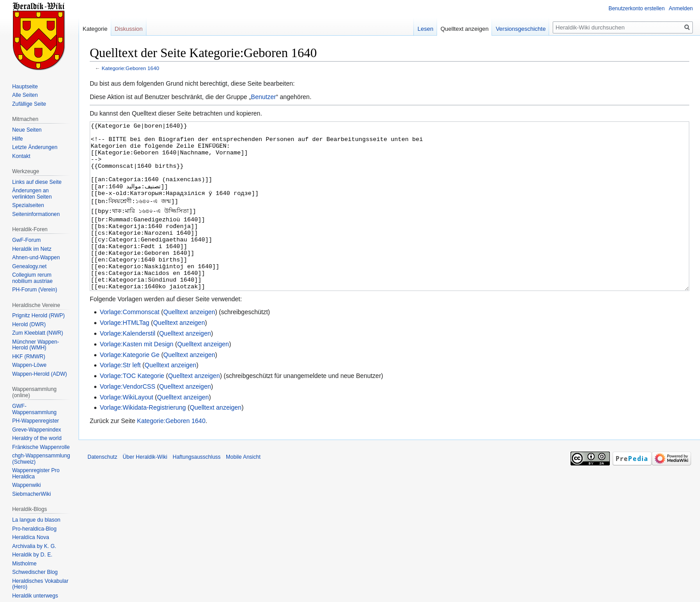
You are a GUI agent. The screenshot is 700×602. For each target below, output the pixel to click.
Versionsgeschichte (521, 29)
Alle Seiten (25, 95)
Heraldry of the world (37, 438)
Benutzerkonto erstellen (637, 8)
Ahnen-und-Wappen (36, 257)
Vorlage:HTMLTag (124, 356)
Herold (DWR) (29, 324)
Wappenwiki (26, 485)
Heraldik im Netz (32, 249)
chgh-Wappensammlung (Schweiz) (41, 459)
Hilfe (17, 139)
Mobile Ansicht (243, 490)
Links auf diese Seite (37, 182)
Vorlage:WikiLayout (126, 431)
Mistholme (24, 564)
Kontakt (21, 156)
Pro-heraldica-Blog (34, 529)
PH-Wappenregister (35, 421)
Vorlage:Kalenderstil (127, 367)
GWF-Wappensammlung (34, 409)
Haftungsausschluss (197, 490)
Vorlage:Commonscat (129, 345)
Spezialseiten (28, 205)
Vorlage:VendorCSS (127, 420)
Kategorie (95, 29)
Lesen (425, 29)
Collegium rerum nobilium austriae (32, 278)
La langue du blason (36, 520)
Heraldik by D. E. (32, 555)
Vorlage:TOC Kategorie (132, 409)
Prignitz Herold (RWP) (38, 316)
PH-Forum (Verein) (35, 290)
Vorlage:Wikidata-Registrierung (143, 441)
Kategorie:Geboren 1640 (131, 68)
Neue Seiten (27, 130)
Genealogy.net (29, 266)
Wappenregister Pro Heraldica (36, 473)
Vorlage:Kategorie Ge (129, 388)
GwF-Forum (26, 240)
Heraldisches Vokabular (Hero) (40, 584)
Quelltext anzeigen (189, 345)
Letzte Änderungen (35, 147)
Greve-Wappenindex (37, 430)
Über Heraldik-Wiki (145, 490)
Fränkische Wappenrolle (41, 447)
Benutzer (263, 97)
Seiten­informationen (36, 214)
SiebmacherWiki (31, 494)
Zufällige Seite (29, 104)
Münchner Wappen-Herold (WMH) (35, 345)
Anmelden (681, 8)
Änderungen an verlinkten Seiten (32, 194)
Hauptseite (25, 87)
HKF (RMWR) (29, 357)
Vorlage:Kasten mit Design (136, 378)
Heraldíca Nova (31, 537)
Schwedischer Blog (35, 572)
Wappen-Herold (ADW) (40, 374)
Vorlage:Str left (120, 399)
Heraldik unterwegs (35, 596)
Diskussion (129, 29)
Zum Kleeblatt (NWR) (37, 333)
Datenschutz (102, 490)
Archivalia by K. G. (34, 546)
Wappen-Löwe (29, 365)
